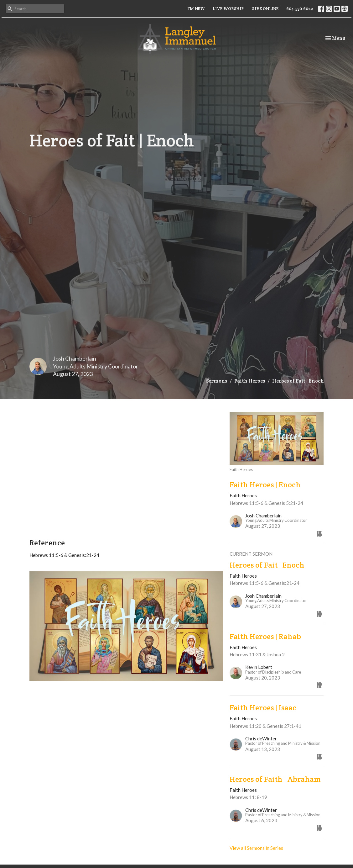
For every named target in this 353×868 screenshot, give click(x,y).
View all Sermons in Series (256, 848)
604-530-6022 (300, 9)
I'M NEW (196, 9)
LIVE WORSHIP (228, 9)
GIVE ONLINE (265, 9)
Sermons (217, 381)
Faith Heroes (250, 381)
